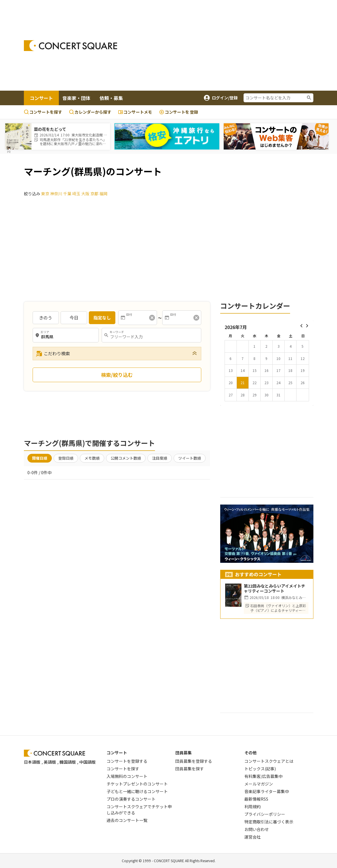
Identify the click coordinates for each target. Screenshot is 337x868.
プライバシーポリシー (265, 814)
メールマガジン (259, 784)
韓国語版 (68, 762)
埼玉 (76, 194)
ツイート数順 (190, 458)
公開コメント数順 (126, 458)
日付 (129, 314)
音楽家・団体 (76, 98)
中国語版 (87, 762)
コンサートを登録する (127, 761)
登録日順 (66, 458)
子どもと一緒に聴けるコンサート (137, 791)
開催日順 (40, 458)
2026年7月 (236, 327)
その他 (250, 753)
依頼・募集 (111, 98)
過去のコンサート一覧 (127, 820)
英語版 (50, 762)
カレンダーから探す (90, 112)
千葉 (67, 194)
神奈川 (56, 194)
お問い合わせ (257, 829)
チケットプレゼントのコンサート (137, 784)
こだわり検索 (53, 354)
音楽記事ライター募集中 (267, 791)
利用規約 (253, 806)
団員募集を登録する (194, 761)
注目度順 (160, 458)
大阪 (85, 194)
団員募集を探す (190, 769)
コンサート (41, 98)
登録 (179, 112)
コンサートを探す (43, 112)
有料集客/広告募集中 (263, 776)
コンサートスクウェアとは (269, 761)
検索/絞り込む (117, 375)
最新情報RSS (256, 799)
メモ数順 (92, 458)
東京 (45, 194)
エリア (45, 332)
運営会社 (253, 837)
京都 (94, 194)
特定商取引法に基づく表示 (269, 822)
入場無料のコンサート (127, 776)
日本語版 (32, 762)
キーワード (117, 332)
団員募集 (184, 753)
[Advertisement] (232, 45)
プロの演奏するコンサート (131, 799)
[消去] (152, 318)
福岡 (103, 194)
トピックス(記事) (260, 769)
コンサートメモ (135, 112)
